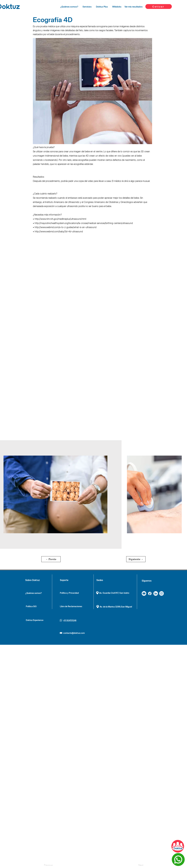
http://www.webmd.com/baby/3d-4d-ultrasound (59, 231)
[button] (51, 559)
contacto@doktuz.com (74, 633)
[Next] (136, 865)
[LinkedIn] (156, 593)
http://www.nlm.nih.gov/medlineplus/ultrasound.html (60, 219)
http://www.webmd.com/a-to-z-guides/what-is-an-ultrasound (66, 227)
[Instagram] (162, 593)
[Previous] (54, 865)
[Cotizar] (159, 7)
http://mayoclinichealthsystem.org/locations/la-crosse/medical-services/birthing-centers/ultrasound (84, 223)
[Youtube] (144, 593)
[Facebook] (150, 593)
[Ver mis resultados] (134, 7)
